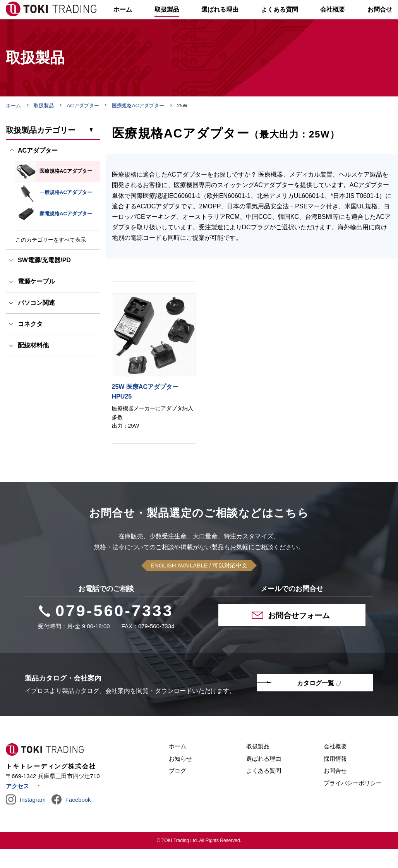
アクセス (17, 805)
